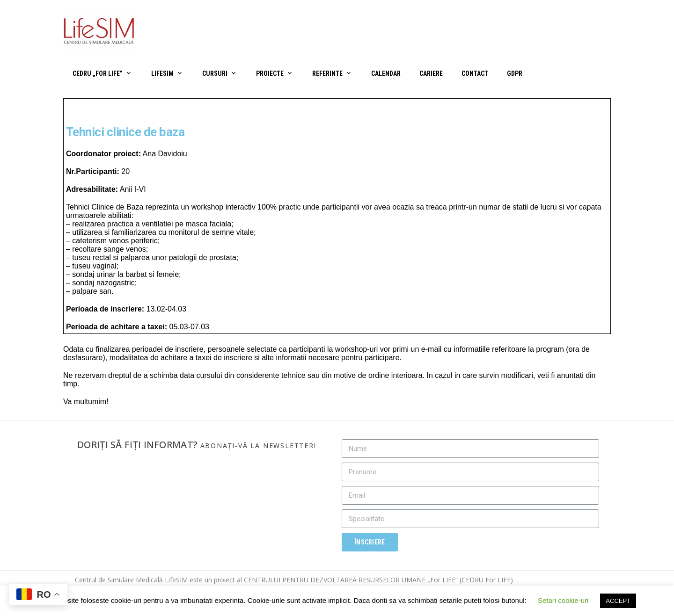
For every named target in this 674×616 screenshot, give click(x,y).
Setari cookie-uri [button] (563, 600)
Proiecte (270, 73)
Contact (475, 73)
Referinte (327, 73)
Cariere (431, 73)
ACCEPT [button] (618, 601)
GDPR (515, 73)
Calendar (386, 73)
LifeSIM (162, 73)
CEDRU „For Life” (98, 73)
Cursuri (215, 73)
